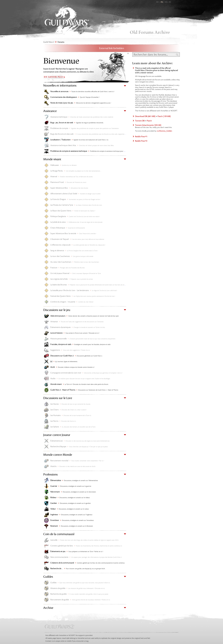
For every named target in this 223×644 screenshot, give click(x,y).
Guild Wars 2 (67, 20)
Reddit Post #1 (141, 137)
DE (166, 2)
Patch (149, 121)
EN (158, 2)
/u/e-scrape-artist (58, 641)
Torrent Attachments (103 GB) (148, 125)
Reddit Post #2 (141, 141)
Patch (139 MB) (164, 116)
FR (162, 2)
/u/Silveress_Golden (164, 131)
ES (170, 2)
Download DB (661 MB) (145, 116)
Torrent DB (140, 121)
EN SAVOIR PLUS (54, 77)
